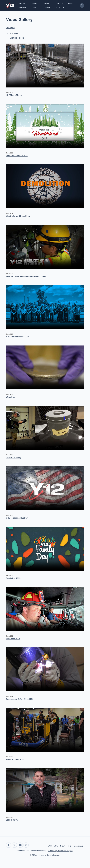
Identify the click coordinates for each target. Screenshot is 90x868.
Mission (72, 4)
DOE (56, 846)
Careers (59, 4)
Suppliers (22, 7)
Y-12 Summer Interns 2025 (18, 337)
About (34, 4)
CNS (50, 846)
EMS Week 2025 (13, 639)
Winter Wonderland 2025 (17, 156)
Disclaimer (78, 846)
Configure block (17, 38)
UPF (34, 7)
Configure (10, 28)
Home (22, 4)
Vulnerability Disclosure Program (60, 851)
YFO (70, 846)
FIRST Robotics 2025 (15, 759)
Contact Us (59, 7)
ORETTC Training (14, 458)
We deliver (11, 397)
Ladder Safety (12, 820)
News (47, 4)
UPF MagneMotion (14, 95)
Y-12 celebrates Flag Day (17, 518)
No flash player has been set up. (45, 66)
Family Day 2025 (13, 578)
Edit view (14, 33)
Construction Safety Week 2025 (20, 699)
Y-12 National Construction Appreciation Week (26, 276)
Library (47, 7)
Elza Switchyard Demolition (18, 216)
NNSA (63, 846)
